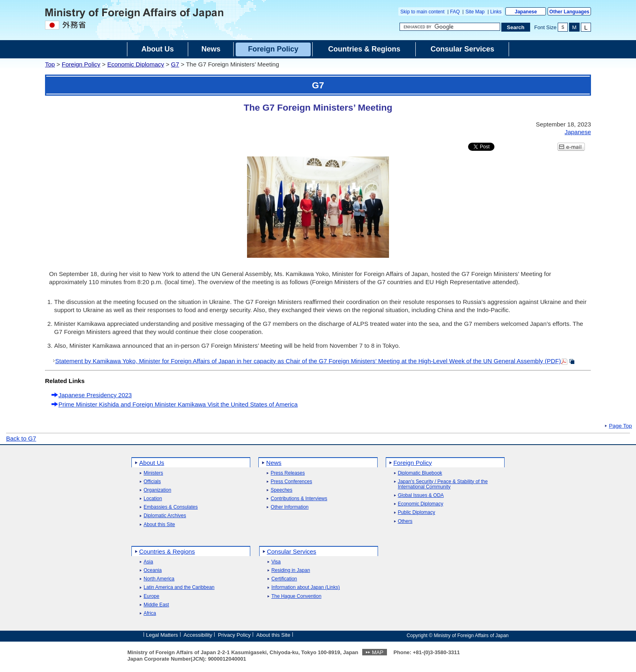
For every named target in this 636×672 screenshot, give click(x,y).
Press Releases (288, 473)
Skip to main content (422, 12)
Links (496, 12)
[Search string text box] (450, 27)
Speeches (281, 490)
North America (159, 579)
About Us (152, 463)
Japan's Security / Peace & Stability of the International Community (443, 484)
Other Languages (569, 12)
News (274, 463)
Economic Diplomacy (135, 64)
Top (50, 64)
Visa (276, 562)
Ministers (153, 473)
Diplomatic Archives (165, 516)
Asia (148, 562)
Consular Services (292, 551)
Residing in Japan (291, 570)
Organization (157, 490)
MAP (378, 652)
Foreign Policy (81, 64)
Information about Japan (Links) (306, 587)
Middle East (156, 605)
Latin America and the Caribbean (179, 587)
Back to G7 (21, 438)
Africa (150, 613)
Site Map (475, 12)
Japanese (526, 12)
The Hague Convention (296, 596)
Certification (284, 579)
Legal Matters (162, 635)
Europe (151, 596)
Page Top (620, 426)
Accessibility (198, 635)
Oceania (153, 570)
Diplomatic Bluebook (420, 473)
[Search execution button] (516, 27)
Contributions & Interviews (299, 499)
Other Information (289, 507)
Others (405, 521)
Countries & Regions (167, 551)
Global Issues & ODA (421, 495)
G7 (175, 64)
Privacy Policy (234, 635)
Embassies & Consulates (171, 507)
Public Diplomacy (417, 513)
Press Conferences (291, 482)
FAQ (455, 12)
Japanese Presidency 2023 (95, 395)
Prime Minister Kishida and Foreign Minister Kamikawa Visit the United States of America (178, 404)
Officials (152, 482)
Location (153, 499)
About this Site (159, 525)
